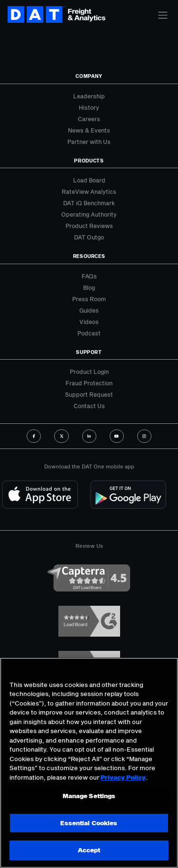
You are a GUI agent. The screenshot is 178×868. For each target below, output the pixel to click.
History (89, 107)
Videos (89, 322)
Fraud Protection (89, 383)
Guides (89, 310)
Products (89, 161)
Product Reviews (89, 226)
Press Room (89, 299)
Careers (89, 119)
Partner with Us (89, 142)
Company (89, 76)
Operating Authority (89, 214)
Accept (89, 850)
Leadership (89, 96)
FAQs (89, 276)
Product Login (89, 372)
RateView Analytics (89, 191)
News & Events (89, 130)
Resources (89, 256)
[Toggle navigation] (163, 15)
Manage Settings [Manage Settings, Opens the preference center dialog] (89, 796)
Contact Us (89, 406)
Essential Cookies (89, 823)
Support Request (89, 394)
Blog (89, 287)
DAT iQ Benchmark (89, 203)
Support (89, 352)
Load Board (89, 180)
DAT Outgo (89, 237)
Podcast (89, 333)
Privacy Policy (123, 777)
